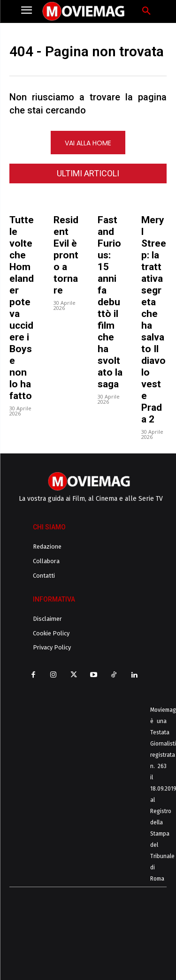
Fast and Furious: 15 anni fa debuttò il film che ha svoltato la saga (110, 302)
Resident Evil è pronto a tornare (66, 255)
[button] (146, 11)
